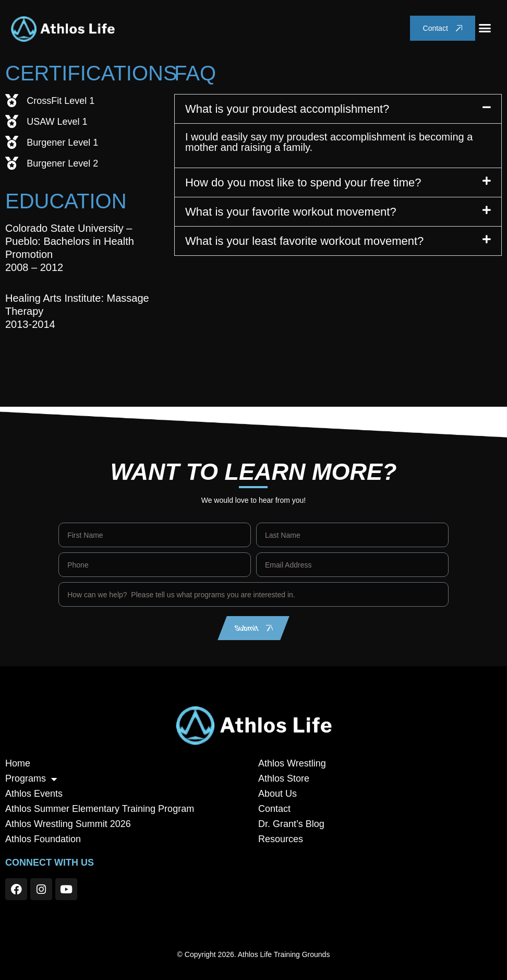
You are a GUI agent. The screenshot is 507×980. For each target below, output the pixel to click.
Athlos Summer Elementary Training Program (100, 809)
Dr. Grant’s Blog (291, 824)
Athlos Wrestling (292, 763)
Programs (31, 779)
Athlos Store (284, 778)
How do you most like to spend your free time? (303, 182)
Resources (281, 839)
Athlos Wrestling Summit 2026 (68, 824)
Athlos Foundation (43, 839)
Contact (274, 809)
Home (18, 763)
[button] (485, 28)
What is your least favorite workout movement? (304, 241)
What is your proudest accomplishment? (287, 109)
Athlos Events (34, 794)
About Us (277, 794)
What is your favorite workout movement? (291, 212)
